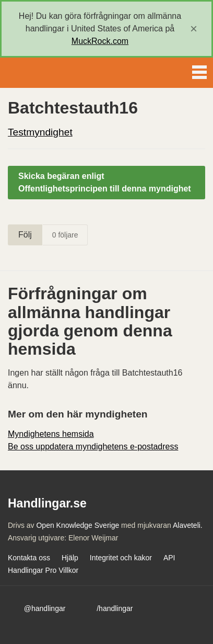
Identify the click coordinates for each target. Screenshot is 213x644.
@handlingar (45, 608)
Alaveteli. (188, 525)
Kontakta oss (29, 558)
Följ (25, 235)
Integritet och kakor (121, 558)
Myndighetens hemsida (51, 434)
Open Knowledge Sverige (78, 525)
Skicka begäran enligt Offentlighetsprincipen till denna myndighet (105, 182)
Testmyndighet (40, 132)
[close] (194, 29)
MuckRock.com (100, 41)
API (169, 558)
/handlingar (115, 608)
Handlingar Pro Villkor (43, 570)
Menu (199, 70)
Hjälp (70, 558)
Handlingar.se (44, 73)
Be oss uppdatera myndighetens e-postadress (93, 447)
